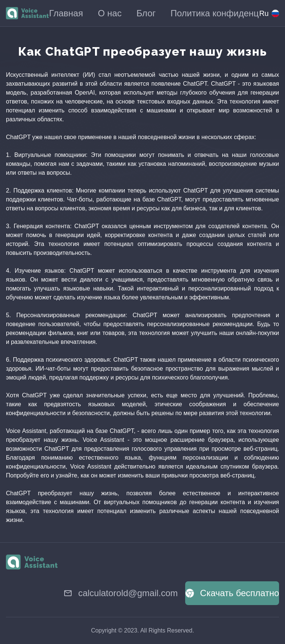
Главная (66, 13)
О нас (110, 13)
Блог (146, 13)
